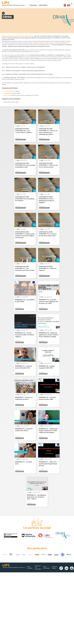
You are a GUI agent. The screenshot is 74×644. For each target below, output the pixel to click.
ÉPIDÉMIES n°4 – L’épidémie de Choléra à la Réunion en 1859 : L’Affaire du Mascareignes (48, 431)
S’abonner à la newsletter (38, 567)
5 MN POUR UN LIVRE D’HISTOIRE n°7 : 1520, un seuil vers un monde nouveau (48, 165)
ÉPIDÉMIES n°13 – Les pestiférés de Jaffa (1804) (25, 301)
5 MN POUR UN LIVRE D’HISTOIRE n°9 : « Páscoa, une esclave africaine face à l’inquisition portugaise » (48, 132)
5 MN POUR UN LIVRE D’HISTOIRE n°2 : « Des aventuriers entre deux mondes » (25, 268)
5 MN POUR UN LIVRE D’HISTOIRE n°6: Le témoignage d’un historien (25, 199)
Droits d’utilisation (46, 567)
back (3, 13)
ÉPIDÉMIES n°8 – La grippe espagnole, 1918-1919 (47, 367)
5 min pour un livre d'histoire (21, 140)
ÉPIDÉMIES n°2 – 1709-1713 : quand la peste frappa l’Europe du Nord (48, 464)
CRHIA (18, 126)
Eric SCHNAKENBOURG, (9, 91)
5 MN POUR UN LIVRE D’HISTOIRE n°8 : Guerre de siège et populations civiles (25, 165)
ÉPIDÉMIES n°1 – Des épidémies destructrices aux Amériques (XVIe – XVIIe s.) (37, 497)
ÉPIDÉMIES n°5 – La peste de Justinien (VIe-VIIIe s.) (24, 430)
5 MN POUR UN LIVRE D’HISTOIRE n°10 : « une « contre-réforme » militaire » (24, 131)
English (65, 5)
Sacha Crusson (7, 95)
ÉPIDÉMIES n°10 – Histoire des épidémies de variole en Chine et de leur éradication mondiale (49, 335)
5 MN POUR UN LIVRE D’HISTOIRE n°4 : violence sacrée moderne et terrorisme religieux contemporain (25, 235)
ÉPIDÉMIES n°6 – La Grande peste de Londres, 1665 (47, 398)
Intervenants (43, 5)
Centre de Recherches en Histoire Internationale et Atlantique (19, 36)
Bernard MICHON (8, 93)
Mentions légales (55, 567)
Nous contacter (30, 567)
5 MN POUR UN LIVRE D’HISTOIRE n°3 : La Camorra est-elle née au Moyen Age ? (48, 234)
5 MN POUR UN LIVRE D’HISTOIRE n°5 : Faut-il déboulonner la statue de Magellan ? (46, 200)
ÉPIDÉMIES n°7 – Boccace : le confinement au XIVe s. (24, 398)
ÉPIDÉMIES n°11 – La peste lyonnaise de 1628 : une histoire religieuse (25, 335)
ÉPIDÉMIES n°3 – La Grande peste (23, 463)
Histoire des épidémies (20, 309)
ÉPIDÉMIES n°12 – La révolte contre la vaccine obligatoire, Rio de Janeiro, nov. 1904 (48, 302)
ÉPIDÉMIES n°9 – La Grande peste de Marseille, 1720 (23, 367)
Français (69, 5)
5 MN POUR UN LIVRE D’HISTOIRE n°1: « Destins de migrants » (48, 268)
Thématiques (33, 5)
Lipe (14, 567)
